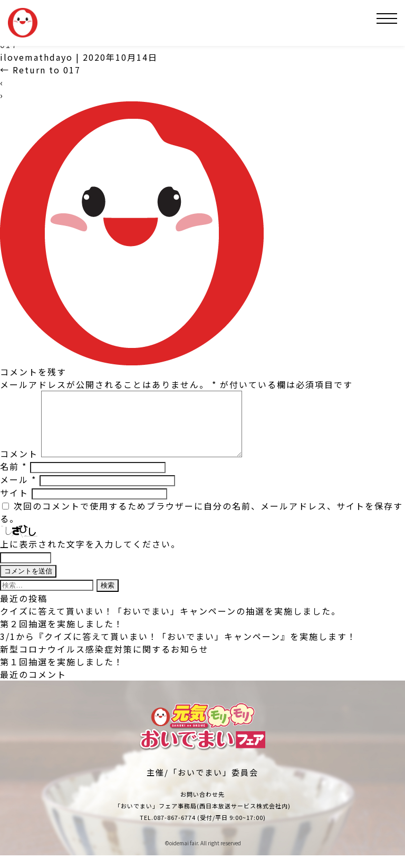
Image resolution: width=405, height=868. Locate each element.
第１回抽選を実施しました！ (62, 674)
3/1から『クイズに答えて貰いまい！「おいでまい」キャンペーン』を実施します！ (178, 649)
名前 (13, 479)
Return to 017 (40, 70)
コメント (19, 466)
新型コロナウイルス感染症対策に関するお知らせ (104, 662)
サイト (14, 505)
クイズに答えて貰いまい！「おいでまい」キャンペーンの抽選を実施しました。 (170, 624)
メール (18, 492)
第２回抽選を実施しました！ (62, 636)
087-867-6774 (175, 830)
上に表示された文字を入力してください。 (90, 556)
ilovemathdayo (36, 57)
